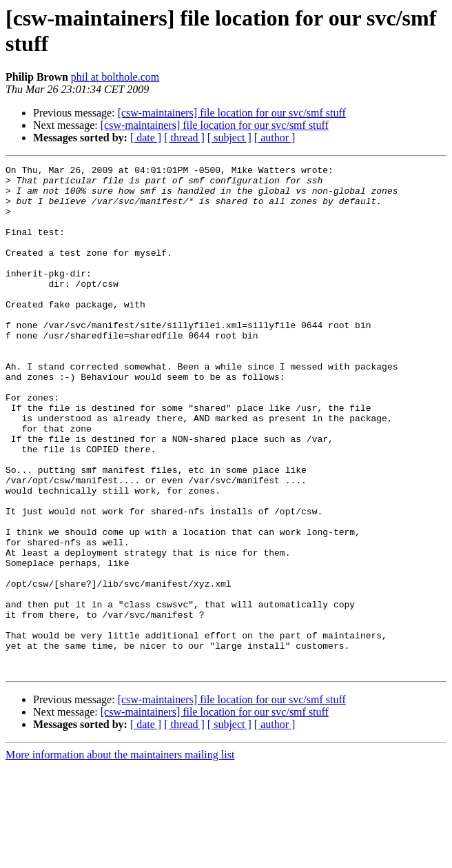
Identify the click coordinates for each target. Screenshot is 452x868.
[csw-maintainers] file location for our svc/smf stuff (232, 113)
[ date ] (146, 138)
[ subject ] (229, 138)
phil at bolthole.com (115, 77)
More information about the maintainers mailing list (120, 856)
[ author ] (275, 138)
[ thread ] (184, 138)
